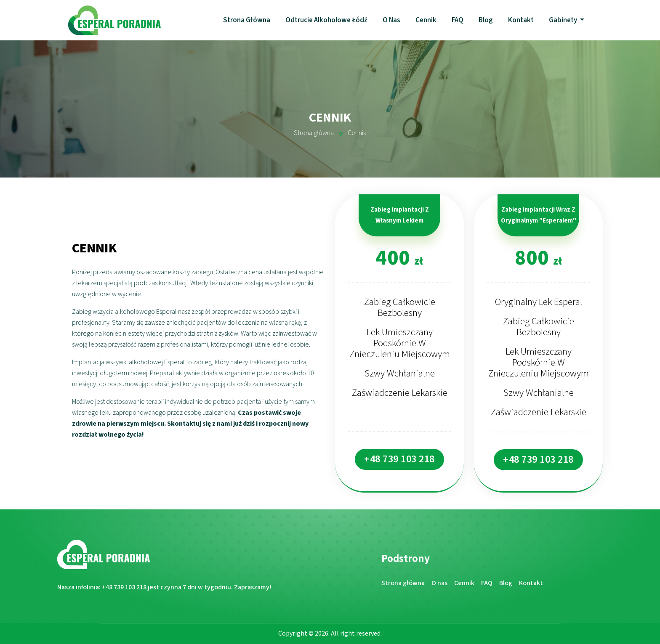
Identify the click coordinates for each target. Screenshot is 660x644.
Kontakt (521, 20)
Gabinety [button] (564, 20)
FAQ (458, 20)
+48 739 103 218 (399, 459)
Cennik (426, 20)
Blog (486, 20)
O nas (391, 20)
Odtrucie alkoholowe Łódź (326, 20)
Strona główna (247, 20)
